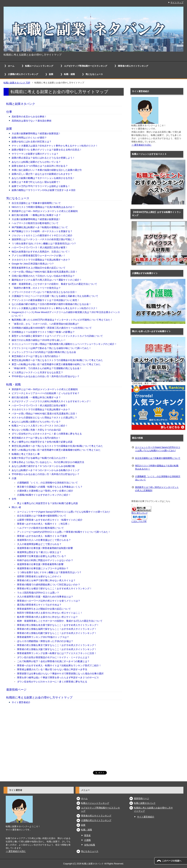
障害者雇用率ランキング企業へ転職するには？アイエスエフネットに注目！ (57, 653)
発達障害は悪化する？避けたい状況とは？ (39, 552)
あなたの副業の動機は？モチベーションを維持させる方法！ (43, 178)
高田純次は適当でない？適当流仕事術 (32, 121)
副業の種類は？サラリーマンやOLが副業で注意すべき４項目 (44, 190)
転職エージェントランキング (39, 66)
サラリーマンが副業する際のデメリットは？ (35, 154)
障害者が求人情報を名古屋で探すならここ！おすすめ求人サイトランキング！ (58, 625)
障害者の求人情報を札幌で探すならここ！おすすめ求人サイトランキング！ (57, 633)
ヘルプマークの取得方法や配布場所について (35, 223)
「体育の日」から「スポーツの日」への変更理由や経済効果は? (45, 324)
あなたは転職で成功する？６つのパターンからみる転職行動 (43, 466)
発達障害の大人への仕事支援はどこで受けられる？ (44, 540)
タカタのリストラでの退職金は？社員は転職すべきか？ (41, 260)
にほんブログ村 (139, 521)
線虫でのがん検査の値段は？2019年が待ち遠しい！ (39, 340)
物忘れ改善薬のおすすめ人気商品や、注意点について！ (41, 252)
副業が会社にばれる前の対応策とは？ (32, 142)
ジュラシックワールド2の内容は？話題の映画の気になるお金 (44, 352)
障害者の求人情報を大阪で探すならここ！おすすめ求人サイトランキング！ (57, 649)
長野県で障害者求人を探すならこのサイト (39, 576)
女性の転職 (90, 845)
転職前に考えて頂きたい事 (26, 454)
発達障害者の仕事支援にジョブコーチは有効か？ (43, 568)
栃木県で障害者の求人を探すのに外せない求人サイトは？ (47, 617)
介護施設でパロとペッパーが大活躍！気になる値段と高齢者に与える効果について (55, 296)
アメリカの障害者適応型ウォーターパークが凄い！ (39, 256)
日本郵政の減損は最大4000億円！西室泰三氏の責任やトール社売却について (52, 328)
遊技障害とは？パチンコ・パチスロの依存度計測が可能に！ (43, 239)
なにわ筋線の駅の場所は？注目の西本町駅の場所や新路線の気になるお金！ (51, 304)
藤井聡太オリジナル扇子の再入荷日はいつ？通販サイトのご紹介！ (47, 280)
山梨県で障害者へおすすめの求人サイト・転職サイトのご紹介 (50, 520)
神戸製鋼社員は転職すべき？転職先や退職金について (40, 227)
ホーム (11, 66)
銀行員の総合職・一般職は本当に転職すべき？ (36, 215)
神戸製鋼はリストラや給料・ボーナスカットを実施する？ (42, 231)
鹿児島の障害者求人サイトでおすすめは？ (39, 605)
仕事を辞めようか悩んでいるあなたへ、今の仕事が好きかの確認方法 (48, 462)
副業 (51, 74)
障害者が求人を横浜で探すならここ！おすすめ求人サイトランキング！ (54, 589)
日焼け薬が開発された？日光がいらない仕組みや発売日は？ (43, 276)
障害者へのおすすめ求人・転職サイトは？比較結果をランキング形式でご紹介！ (59, 665)
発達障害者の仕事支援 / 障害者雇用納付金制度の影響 (45, 548)
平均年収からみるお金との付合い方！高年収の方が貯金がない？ (46, 376)
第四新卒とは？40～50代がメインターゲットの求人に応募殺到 (45, 211)
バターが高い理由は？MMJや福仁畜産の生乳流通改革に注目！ (45, 272)
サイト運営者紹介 (21, 702)
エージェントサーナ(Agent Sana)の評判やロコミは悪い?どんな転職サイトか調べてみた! (63, 512)
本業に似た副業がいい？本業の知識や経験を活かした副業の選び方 (47, 170)
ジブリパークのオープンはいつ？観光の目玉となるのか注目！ (44, 292)
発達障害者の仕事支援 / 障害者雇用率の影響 (40, 564)
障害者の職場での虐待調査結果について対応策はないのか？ (49, 585)
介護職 (87, 840)
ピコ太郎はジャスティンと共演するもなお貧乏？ (37, 372)
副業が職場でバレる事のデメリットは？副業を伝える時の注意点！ (47, 150)
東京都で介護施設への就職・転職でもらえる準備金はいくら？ (50, 487)
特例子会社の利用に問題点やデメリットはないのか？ (45, 560)
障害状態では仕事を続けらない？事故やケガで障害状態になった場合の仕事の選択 (60, 674)
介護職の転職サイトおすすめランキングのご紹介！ (44, 495)
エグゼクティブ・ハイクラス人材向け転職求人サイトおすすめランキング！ (51, 401)
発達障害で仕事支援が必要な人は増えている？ (42, 556)
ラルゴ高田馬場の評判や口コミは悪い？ (38, 593)
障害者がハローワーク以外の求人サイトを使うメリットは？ (49, 601)
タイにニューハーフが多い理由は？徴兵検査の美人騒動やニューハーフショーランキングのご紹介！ (64, 344)
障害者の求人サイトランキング (133, 66)
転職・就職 (69, 74)
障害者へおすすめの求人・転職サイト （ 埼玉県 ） (44, 524)
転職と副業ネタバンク (21, 104)
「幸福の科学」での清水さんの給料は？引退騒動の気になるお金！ (47, 368)
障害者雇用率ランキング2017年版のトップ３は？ (43, 637)
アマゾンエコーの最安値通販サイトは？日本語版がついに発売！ (46, 300)
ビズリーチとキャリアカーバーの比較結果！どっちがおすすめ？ (46, 393)
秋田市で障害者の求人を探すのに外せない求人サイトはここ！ (50, 613)
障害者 (87, 835)
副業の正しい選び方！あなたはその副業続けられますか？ (42, 174)
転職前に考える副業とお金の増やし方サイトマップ (39, 697)
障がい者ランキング (140, 513)
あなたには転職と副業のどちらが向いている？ (36, 162)
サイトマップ (177, 3)
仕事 (9, 112)
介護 (14, 478)
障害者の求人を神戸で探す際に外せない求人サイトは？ (46, 580)
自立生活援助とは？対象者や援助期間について (36, 203)
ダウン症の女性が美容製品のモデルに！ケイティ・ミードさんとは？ (53, 657)
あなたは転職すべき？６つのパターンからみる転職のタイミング (46, 470)
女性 (14, 499)
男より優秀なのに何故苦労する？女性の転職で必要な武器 (42, 442)
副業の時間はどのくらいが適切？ (29, 138)
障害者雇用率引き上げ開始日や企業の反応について (39, 268)
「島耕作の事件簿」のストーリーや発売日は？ (36, 288)
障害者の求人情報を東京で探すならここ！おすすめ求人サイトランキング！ (57, 645)
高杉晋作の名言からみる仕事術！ (29, 117)
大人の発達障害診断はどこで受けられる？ (39, 544)
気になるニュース (94, 74)
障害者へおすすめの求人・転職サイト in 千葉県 (42, 536)
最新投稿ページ (16, 690)
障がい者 (16, 507)
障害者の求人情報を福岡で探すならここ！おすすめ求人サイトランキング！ (57, 629)
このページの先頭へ (172, 861)
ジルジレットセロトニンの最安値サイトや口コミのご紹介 (42, 235)
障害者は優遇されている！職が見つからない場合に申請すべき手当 (52, 669)
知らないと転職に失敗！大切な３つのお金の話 (36, 430)
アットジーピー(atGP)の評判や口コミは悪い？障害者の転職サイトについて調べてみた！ (64, 532)
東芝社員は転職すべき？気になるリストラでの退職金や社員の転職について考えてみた (57, 360)
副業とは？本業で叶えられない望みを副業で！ (36, 182)
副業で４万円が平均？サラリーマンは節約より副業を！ (41, 186)
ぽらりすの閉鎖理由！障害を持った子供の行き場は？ (45, 641)
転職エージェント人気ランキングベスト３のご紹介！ (40, 426)
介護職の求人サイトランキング (23, 74)
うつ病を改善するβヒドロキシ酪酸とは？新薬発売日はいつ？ (44, 244)
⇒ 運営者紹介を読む (141, 145)
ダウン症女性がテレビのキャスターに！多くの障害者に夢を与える (47, 434)
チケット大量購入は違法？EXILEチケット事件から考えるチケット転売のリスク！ (55, 146)
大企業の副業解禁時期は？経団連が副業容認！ (36, 133)
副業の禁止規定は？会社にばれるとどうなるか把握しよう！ (43, 158)
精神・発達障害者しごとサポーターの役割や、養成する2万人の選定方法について (54, 284)
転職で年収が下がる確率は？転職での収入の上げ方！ (40, 458)
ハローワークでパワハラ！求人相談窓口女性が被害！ (40, 247)
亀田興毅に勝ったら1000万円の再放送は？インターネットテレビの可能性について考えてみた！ (62, 320)
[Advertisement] (64, 736)
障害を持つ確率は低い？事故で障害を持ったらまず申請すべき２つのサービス (58, 678)
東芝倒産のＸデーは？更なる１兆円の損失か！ (36, 356)
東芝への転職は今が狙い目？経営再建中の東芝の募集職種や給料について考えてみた (56, 364)
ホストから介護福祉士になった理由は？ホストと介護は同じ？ (44, 418)
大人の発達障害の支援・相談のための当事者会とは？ (45, 597)
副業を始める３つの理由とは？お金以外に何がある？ (40, 166)
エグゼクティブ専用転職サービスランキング (86, 66)
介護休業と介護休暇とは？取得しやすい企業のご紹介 (45, 491)
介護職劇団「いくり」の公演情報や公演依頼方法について (47, 483)
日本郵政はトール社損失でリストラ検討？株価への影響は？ (43, 332)
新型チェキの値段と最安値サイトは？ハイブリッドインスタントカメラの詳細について (57, 336)
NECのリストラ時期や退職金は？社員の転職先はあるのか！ (43, 207)
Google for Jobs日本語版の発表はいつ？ (33, 264)
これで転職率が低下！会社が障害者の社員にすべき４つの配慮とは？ (53, 661)
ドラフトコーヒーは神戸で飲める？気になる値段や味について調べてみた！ (51, 348)
